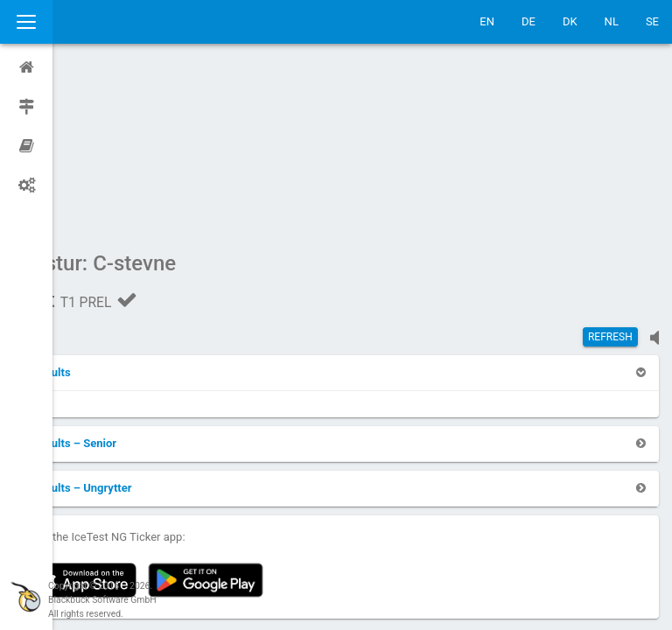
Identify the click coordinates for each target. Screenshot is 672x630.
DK (570, 21)
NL (612, 21)
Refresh (610, 171)
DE (528, 21)
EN (487, 21)
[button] (98, 206)
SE (652, 21)
